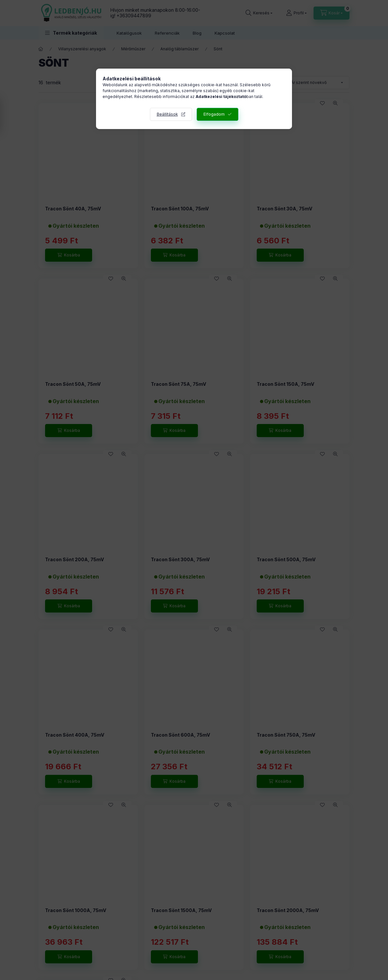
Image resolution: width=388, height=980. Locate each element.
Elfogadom (214, 114)
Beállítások (167, 114)
